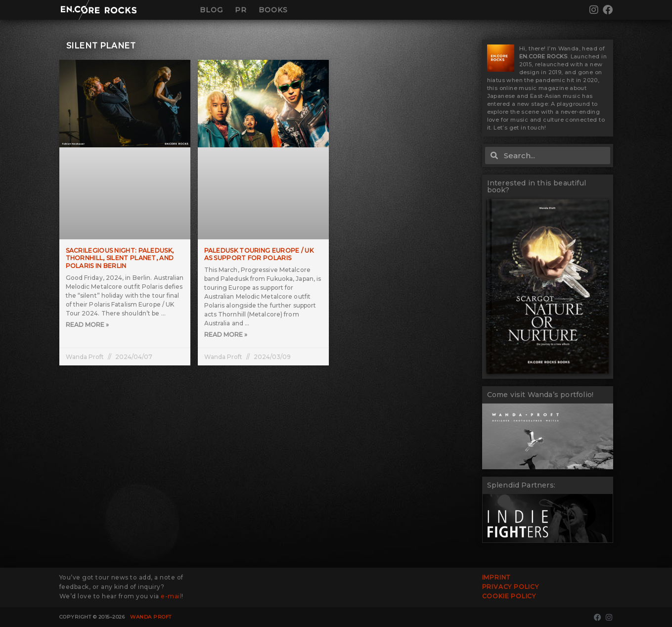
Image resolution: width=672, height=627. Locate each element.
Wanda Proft (151, 617)
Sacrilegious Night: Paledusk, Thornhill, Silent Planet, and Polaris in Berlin (120, 258)
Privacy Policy (511, 587)
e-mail (171, 596)
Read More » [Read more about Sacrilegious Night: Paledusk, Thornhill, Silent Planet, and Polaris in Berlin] (87, 325)
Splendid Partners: (521, 485)
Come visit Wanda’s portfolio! (540, 395)
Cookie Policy (509, 596)
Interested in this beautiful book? (537, 186)
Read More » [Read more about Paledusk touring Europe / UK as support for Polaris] (226, 335)
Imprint (497, 577)
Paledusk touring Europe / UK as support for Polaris (259, 254)
